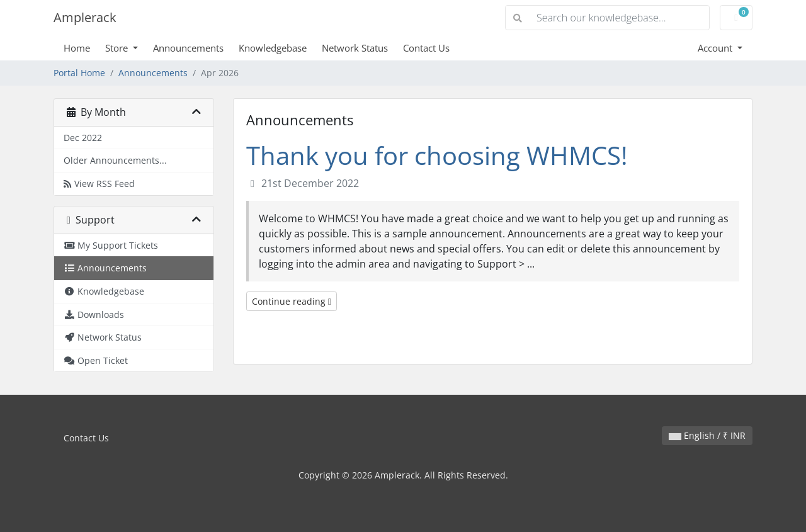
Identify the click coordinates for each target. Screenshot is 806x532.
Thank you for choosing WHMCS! (437, 155)
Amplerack (85, 17)
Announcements (188, 48)
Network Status (355, 48)
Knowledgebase (273, 48)
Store (118, 48)
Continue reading (292, 301)
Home (77, 48)
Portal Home (79, 73)
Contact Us (426, 48)
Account (716, 48)
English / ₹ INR (707, 435)
